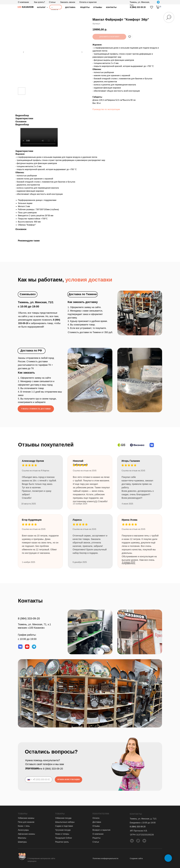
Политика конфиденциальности (105, 858)
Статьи (52, 2)
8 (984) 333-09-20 (29, 618)
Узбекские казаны (26, 818)
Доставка (97, 822)
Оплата (96, 818)
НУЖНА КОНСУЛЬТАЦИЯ (69, 779)
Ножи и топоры (62, 834)
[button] (36, 409)
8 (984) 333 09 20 (138, 7)
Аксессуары (23, 830)
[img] (152, 7)
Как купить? (39, 2)
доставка (70, 7)
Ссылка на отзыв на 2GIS (84, 529)
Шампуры (22, 842)
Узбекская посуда (63, 818)
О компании (23, 2)
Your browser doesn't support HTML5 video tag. (39, 137)
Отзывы (96, 826)
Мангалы (22, 838)
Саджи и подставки (64, 826)
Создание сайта (136, 858)
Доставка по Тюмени (83, 294)
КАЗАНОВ (25, 7)
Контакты (111, 7)
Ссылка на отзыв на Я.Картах (36, 470)
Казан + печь (24, 826)
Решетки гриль (62, 842)
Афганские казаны (26, 834)
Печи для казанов (26, 822)
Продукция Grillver (64, 838)
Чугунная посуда (63, 830)
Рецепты (85, 7)
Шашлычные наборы (65, 822)
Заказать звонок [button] (68, 2)
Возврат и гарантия (101, 830)
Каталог (42, 7)
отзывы (98, 7)
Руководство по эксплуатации (106, 109)
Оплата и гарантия (88, 2)
